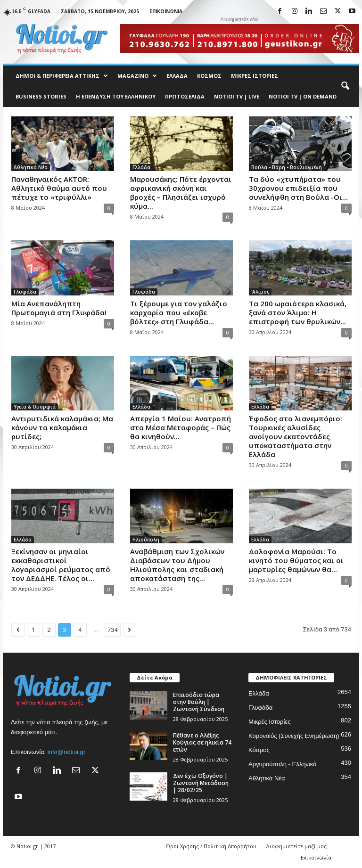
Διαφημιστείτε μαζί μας (296, 846)
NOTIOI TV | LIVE (237, 96)
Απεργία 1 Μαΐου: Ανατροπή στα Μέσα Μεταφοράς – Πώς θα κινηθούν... (181, 427)
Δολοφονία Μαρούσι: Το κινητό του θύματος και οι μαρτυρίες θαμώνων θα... (296, 560)
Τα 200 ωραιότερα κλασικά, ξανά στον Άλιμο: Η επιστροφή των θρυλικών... (298, 312)
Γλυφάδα (25, 292)
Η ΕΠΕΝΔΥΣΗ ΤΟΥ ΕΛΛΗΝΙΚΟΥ (116, 96)
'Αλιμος (260, 292)
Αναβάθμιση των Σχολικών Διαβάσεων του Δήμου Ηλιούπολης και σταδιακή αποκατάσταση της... (177, 565)
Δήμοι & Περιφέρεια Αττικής (62, 76)
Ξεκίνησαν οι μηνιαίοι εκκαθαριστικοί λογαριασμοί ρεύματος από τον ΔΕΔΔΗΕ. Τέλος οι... (61, 565)
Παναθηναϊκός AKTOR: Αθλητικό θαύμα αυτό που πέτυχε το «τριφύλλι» (59, 188)
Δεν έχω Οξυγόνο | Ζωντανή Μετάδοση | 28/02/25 (201, 783)
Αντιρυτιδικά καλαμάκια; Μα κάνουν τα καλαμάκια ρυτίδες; (62, 427)
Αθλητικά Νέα (31, 167)
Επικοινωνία (166, 11)
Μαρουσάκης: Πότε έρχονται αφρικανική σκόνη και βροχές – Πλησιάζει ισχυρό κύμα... (181, 192)
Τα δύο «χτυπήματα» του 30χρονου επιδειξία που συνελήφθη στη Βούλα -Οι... (298, 188)
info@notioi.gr (66, 752)
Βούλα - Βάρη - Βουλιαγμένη (287, 167)
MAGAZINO (137, 76)
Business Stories (41, 96)
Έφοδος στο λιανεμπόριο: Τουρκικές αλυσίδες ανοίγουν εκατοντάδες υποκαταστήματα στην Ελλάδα (296, 436)
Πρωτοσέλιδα (185, 96)
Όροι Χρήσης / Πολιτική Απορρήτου (211, 846)
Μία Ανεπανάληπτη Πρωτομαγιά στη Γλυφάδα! (59, 308)
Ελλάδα (177, 76)
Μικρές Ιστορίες (255, 76)
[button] (345, 86)
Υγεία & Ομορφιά (35, 407)
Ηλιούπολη (146, 540)
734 (113, 630)
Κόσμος (209, 76)
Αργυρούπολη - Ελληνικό (282, 764)
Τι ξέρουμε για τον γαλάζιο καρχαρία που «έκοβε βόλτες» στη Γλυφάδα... (179, 312)
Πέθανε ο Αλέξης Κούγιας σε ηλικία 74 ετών (202, 742)
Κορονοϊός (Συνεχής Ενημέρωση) (294, 736)
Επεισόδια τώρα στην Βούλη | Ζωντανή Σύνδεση (199, 702)
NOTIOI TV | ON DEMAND (303, 96)
